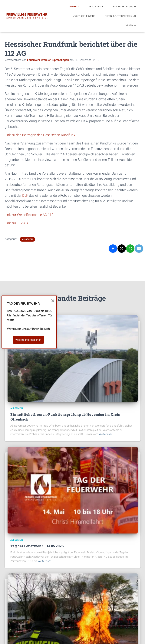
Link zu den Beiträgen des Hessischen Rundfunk (40, 135)
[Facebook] (113, 249)
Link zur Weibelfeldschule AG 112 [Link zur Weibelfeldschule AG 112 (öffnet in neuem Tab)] (29, 215)
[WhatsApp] (130, 249)
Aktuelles (96, 7)
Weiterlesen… (107, 434)
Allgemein (27, 239)
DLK (25, 195)
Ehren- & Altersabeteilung (120, 16)
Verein (131, 25)
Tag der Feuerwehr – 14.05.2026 (37, 546)
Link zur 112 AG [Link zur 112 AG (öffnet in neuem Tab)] (16, 223)
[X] (122, 249)
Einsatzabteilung (124, 7)
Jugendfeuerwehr (84, 16)
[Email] (139, 249)
